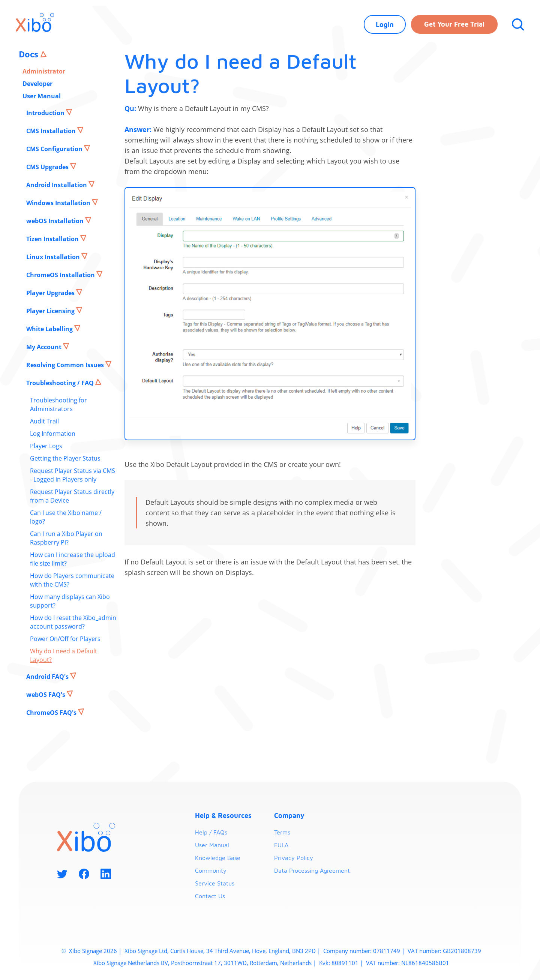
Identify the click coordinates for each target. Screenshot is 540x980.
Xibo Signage (85, 951)
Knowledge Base (218, 858)
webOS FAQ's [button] (46, 695)
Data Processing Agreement (312, 870)
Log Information (53, 434)
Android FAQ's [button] (48, 677)
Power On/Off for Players (65, 639)
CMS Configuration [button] (55, 149)
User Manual (42, 96)
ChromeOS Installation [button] (61, 275)
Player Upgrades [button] (51, 293)
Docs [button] (30, 54)
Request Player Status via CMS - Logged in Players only (73, 475)
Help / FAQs (211, 832)
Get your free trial (454, 24)
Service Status (215, 883)
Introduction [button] (46, 113)
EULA (281, 845)
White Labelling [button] (50, 329)
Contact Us (210, 896)
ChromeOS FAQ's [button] (52, 713)
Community (211, 870)
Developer (37, 84)
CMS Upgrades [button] (48, 167)
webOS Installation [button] (56, 221)
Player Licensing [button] (51, 311)
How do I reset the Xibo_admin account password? (73, 622)
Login (385, 25)
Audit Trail (44, 421)
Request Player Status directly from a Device (72, 496)
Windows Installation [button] (59, 203)
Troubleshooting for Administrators (58, 404)
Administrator (44, 71)
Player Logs (46, 446)
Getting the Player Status (65, 458)
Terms (282, 832)
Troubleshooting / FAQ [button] (61, 383)
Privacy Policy (294, 858)
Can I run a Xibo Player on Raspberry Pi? (66, 538)
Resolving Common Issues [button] (66, 365)
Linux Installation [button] (54, 257)
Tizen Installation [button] (53, 239)
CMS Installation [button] (52, 131)
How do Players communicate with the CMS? (72, 580)
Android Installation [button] (57, 185)
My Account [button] (45, 347)
